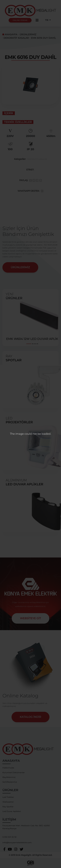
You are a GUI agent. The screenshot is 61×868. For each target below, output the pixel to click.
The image (17, 434)
